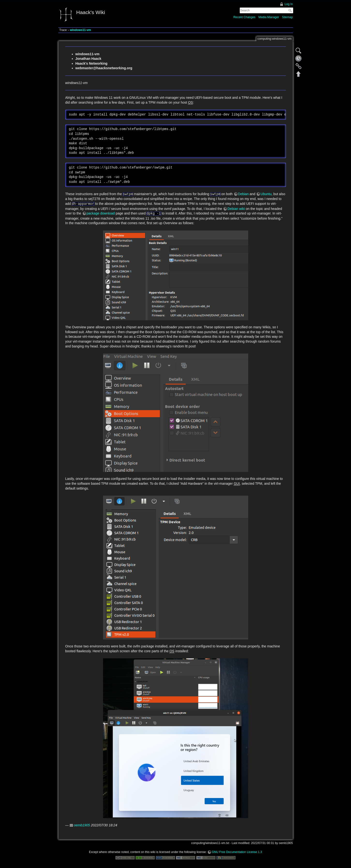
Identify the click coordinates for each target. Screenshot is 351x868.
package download (101, 213)
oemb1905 (82, 825)
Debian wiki (236, 209)
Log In (289, 4)
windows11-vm (80, 30)
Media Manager (269, 17)
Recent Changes (244, 17)
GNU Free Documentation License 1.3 (237, 852)
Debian (243, 194)
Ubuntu (266, 194)
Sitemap (288, 17)
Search (291, 10)
